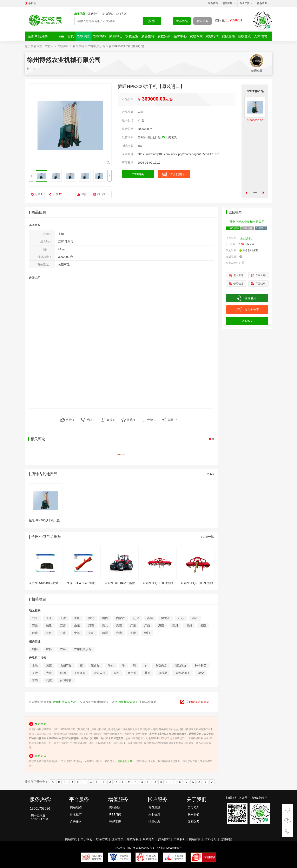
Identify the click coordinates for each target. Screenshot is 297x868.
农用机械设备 (97, 46)
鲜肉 (63, 673)
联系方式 (102, 839)
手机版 (32, 3)
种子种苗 (201, 665)
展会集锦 (148, 36)
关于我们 (86, 839)
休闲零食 (66, 680)
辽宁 (136, 618)
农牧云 (49, 46)
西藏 (35, 633)
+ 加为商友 (233, 228)
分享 (57, 194)
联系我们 (193, 814)
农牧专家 (196, 36)
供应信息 (154, 822)
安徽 (35, 625)
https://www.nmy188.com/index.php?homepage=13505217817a (178, 154)
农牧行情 (212, 36)
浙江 (195, 618)
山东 (77, 625)
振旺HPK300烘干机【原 (44, 520)
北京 (35, 618)
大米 (49, 673)
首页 (71, 36)
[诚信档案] (254, 250)
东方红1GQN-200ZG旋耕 (197, 583)
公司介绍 (261, 275)
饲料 (35, 649)
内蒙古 (120, 618)
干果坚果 (80, 673)
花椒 (49, 680)
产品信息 (260, 284)
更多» (210, 474)
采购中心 (93, 14)
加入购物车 (178, 174)
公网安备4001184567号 (169, 848)
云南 (203, 625)
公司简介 (193, 807)
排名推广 (76, 814)
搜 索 (152, 21)
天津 (63, 618)
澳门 (147, 633)
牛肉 (111, 665)
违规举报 (115, 822)
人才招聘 (260, 36)
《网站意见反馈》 (125, 761)
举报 (84, 194)
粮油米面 (181, 665)
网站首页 (71, 839)
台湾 (119, 633)
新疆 (105, 633)
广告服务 (76, 822)
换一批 (207, 537)
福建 (49, 625)
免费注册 (154, 807)
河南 (91, 625)
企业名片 (250, 298)
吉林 (150, 618)
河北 (91, 618)
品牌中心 (180, 36)
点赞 (70, 420)
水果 (35, 665)
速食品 (95, 665)
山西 (105, 618)
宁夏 (91, 633)
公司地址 (238, 284)
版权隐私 (193, 822)
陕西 (49, 633)
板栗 (201, 673)
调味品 (163, 673)
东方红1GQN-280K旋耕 (158, 583)
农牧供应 (80, 14)
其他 (147, 673)
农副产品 (66, 665)
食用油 (132, 673)
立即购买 (138, 174)
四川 (175, 625)
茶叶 (35, 673)
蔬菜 (49, 665)
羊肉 (35, 680)
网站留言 (115, 807)
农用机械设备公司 (127, 702)
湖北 (105, 625)
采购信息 (154, 814)
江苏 (181, 618)
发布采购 (203, 21)
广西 (147, 625)
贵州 (189, 625)
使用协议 (117, 839)
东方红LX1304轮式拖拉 (120, 583)
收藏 (39, 194)
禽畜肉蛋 (161, 665)
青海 (77, 633)
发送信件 (247, 228)
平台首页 (213, 3)
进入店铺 (238, 275)
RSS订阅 (115, 814)
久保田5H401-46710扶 (81, 583)
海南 (161, 625)
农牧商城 (107, 14)
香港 (133, 633)
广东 (133, 625)
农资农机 (78, 46)
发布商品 (182, 21)
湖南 (119, 625)
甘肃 (63, 633)
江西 (63, 625)
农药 (63, 649)
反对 (90, 420)
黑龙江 (165, 618)
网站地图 (76, 807)
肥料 (49, 649)
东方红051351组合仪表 (44, 583)
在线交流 (244, 36)
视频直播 (228, 36)
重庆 (77, 618)
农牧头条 (121, 14)
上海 (49, 618)
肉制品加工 (183, 673)
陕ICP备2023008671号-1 (140, 848)
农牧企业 (132, 36)
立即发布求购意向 (198, 702)
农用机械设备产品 (65, 702)
